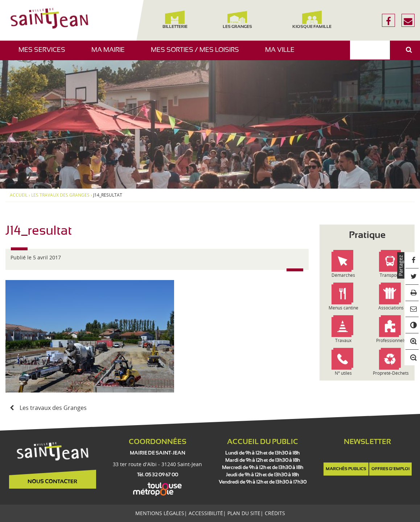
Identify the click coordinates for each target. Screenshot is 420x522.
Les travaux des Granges (60, 195)
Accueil (19, 195)
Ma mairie (111, 54)
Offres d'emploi (390, 469)
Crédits (275, 513)
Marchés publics (346, 469)
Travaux (343, 340)
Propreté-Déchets (391, 373)
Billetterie (175, 20)
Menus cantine (343, 308)
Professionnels (391, 340)
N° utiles (343, 373)
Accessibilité (206, 513)
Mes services (45, 54)
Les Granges (237, 20)
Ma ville (283, 54)
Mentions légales (160, 513)
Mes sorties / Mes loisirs (198, 54)
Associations (391, 308)
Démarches (343, 275)
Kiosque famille (312, 20)
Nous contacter (52, 482)
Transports (391, 275)
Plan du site (244, 513)
